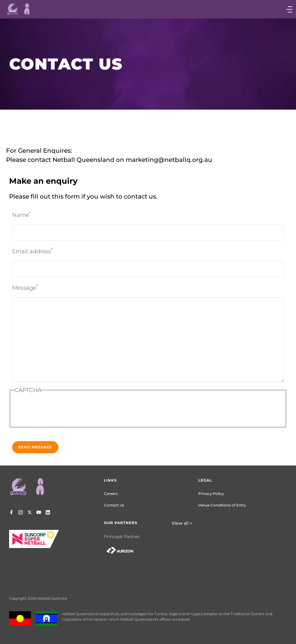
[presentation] (64, 412)
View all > (182, 523)
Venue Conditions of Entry (222, 505)
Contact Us (114, 505)
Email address (32, 251)
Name (21, 215)
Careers (111, 494)
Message (25, 287)
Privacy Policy (211, 494)
